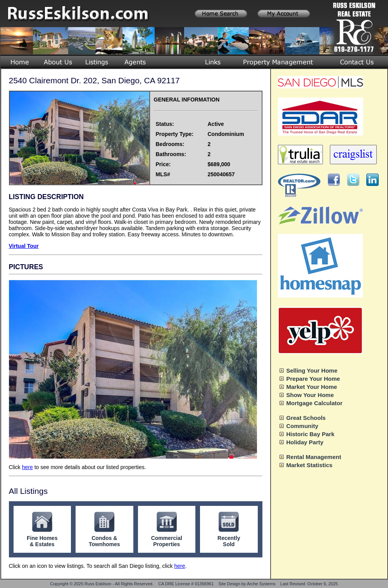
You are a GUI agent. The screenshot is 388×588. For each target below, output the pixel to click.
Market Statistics (310, 465)
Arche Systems (261, 584)
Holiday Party (305, 442)
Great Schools (306, 418)
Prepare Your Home (313, 379)
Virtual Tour (24, 246)
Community (303, 426)
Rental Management (314, 457)
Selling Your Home (312, 371)
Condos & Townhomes (104, 541)
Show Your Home (310, 395)
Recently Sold (229, 541)
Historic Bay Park (310, 434)
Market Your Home (312, 387)
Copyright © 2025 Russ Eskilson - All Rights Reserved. (102, 584)
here (28, 467)
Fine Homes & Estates (42, 541)
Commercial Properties (167, 541)
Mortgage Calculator (315, 403)
